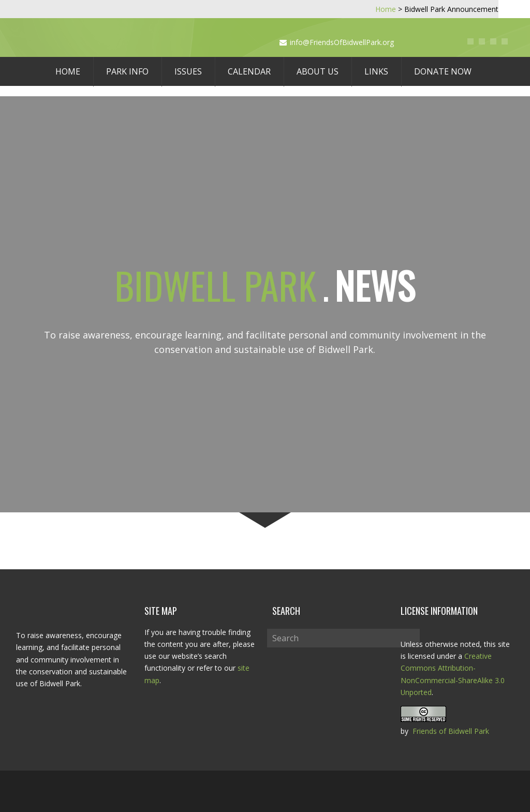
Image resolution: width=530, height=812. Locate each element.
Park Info (127, 71)
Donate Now (443, 71)
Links (376, 71)
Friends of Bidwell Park (451, 731)
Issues (188, 71)
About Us (318, 71)
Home (68, 71)
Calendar (249, 71)
